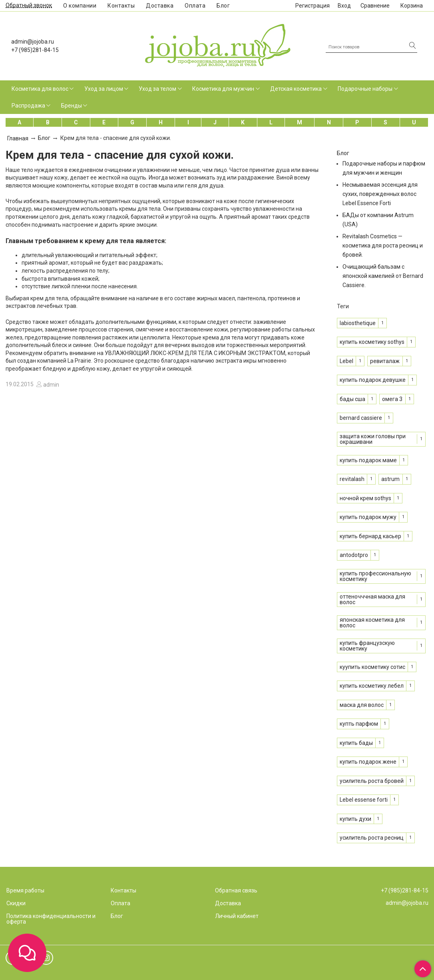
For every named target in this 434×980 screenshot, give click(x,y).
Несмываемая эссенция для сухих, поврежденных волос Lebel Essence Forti (380, 194)
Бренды (72, 106)
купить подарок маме (368, 460)
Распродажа (28, 106)
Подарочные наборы (365, 89)
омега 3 (392, 399)
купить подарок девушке (373, 380)
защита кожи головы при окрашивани (373, 439)
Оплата (195, 6)
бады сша (352, 399)
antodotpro (354, 555)
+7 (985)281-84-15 (35, 50)
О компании (80, 6)
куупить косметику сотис (372, 667)
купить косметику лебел (372, 686)
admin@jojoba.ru (33, 42)
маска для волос (362, 705)
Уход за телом (157, 89)
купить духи (355, 819)
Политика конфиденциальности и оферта (51, 919)
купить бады (356, 743)
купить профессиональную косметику (375, 576)
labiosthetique (358, 323)
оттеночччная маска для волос (372, 599)
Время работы (25, 890)
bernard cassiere (361, 418)
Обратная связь (236, 890)
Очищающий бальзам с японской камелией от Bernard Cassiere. (383, 276)
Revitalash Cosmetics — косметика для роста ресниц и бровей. (383, 245)
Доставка (160, 6)
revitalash (352, 479)
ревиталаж (385, 361)
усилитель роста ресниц (372, 838)
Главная (18, 138)
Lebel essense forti (364, 800)
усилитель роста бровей (372, 781)
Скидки (16, 903)
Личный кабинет (237, 916)
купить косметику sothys (372, 342)
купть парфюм (359, 724)
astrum (390, 479)
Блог (223, 6)
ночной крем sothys (365, 498)
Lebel (346, 361)
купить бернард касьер (370, 536)
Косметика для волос (40, 89)
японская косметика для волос (372, 623)
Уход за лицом (104, 89)
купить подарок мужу (368, 517)
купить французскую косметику (367, 646)
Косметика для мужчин (223, 89)
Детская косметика (296, 89)
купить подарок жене (368, 762)
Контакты (121, 6)
